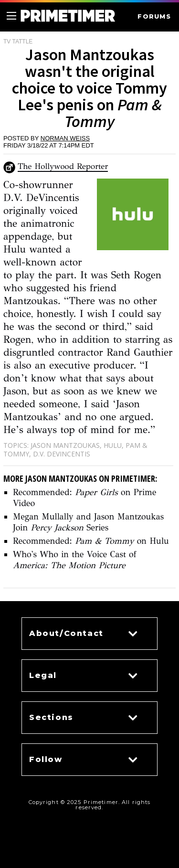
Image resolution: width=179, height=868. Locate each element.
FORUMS (154, 16)
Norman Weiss (65, 138)
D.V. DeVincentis (62, 454)
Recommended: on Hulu (91, 541)
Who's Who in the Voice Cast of (75, 560)
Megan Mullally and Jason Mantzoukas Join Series (88, 522)
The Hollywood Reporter (63, 166)
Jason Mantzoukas (65, 445)
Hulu (113, 445)
